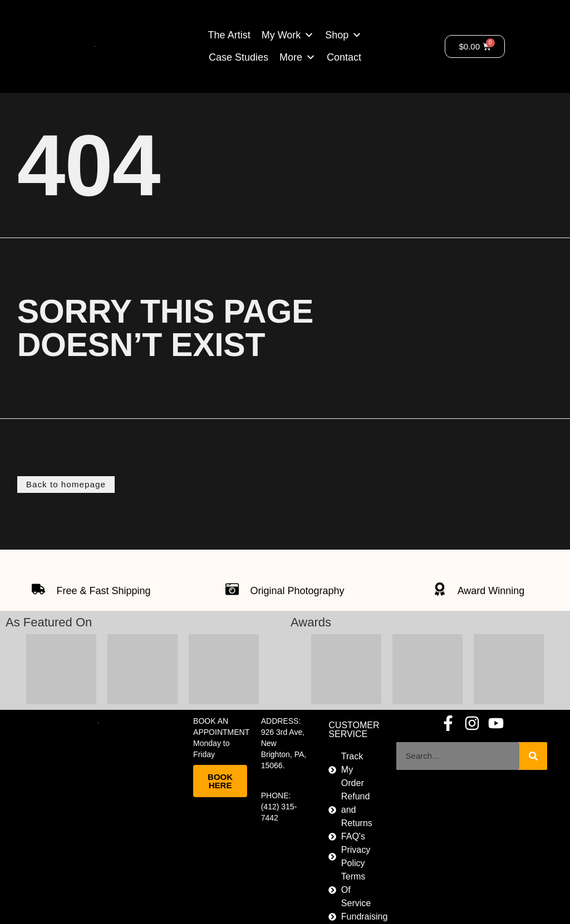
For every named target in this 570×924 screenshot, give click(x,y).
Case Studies (239, 57)
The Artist (229, 35)
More (291, 57)
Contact (344, 57)
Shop (337, 35)
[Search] (533, 755)
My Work (281, 35)
